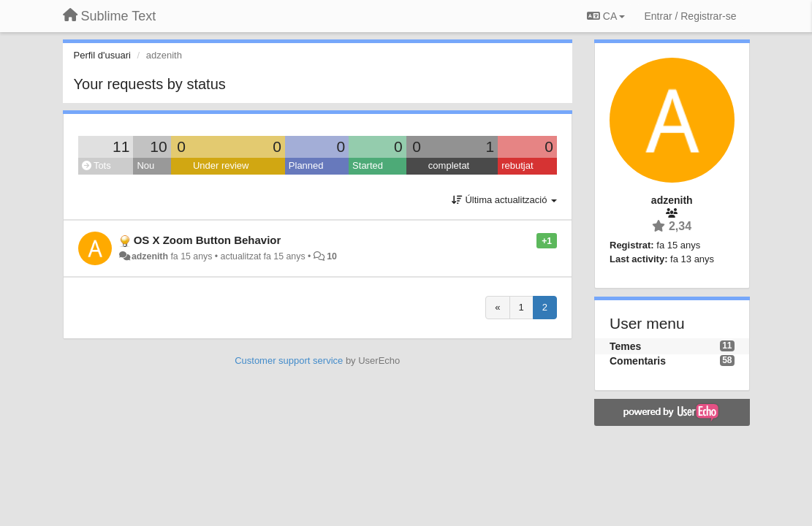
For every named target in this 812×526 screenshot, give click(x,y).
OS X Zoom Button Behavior (208, 240)
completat (449, 165)
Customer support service (289, 361)
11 (121, 146)
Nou (145, 165)
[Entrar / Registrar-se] (690, 16)
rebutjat (517, 165)
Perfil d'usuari (102, 55)
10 (158, 146)
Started (368, 165)
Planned (306, 165)
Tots (96, 165)
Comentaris (638, 361)
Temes (625, 346)
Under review (221, 165)
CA (606, 16)
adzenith (150, 256)
